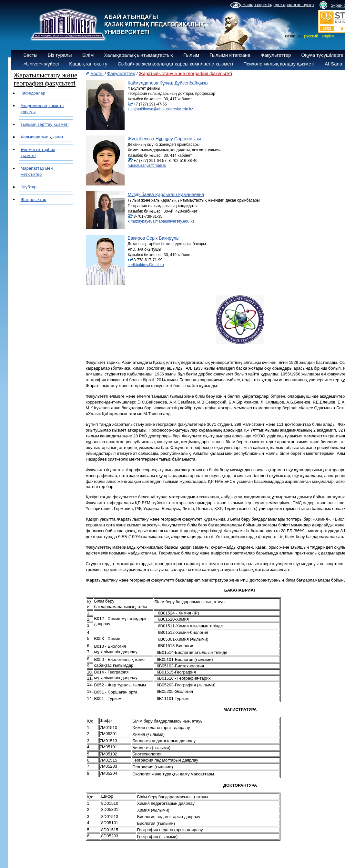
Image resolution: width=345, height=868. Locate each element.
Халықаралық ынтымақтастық (138, 55)
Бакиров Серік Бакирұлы (154, 238)
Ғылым (191, 55)
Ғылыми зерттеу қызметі (45, 124)
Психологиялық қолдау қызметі (279, 64)
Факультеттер (276, 55)
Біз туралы (60, 55)
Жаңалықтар (34, 200)
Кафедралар (33, 93)
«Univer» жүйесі (41, 64)
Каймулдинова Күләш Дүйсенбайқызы (168, 83)
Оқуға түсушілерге (322, 55)
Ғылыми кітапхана (230, 55)
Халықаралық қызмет (42, 137)
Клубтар (29, 187)
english (328, 36)
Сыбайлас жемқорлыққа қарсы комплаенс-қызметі (175, 64)
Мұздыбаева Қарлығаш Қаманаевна (166, 195)
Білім (88, 55)
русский (311, 36)
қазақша (293, 36)
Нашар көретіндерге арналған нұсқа (272, 5)
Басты (30, 55)
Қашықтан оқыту (88, 64)
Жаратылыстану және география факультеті (185, 74)
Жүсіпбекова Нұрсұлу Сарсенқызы (164, 139)
